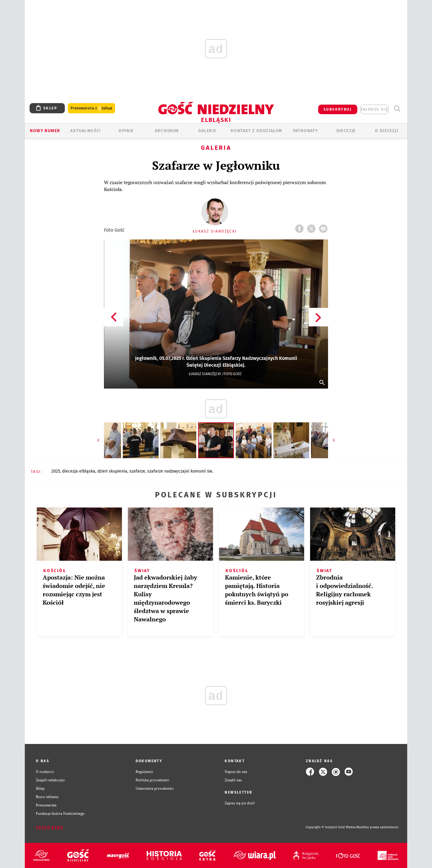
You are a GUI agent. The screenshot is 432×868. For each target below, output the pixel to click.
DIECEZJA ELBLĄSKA (79, 471)
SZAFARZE (137, 471)
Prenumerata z (91, 108)
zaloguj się (374, 109)
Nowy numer (45, 131)
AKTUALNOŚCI (85, 131)
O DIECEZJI (387, 131)
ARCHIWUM (167, 131)
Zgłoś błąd (50, 827)
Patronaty (306, 131)
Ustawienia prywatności (155, 788)
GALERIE (207, 131)
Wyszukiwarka (397, 109)
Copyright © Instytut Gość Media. (331, 827)
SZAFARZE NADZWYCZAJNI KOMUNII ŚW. (180, 471)
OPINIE (126, 131)
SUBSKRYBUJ (338, 109)
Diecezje (346, 131)
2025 (56, 471)
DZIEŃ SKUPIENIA (112, 471)
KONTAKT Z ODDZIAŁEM (256, 131)
